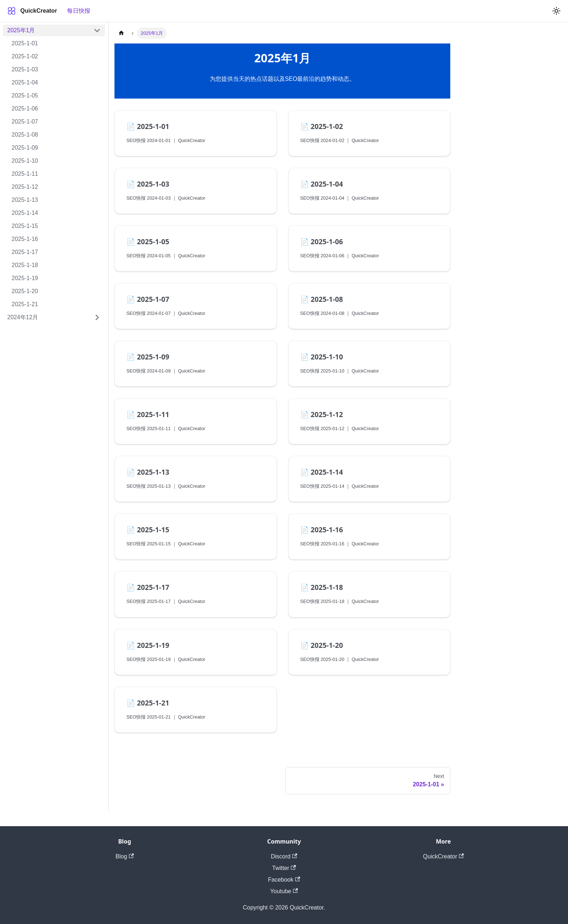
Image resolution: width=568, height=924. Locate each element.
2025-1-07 (25, 122)
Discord (284, 856)
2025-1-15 (25, 226)
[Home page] (121, 33)
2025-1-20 (25, 291)
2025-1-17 (25, 252)
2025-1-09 (25, 148)
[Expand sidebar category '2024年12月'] (97, 317)
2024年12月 (23, 317)
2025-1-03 (25, 69)
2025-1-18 (25, 265)
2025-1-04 (25, 82)
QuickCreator (444, 856)
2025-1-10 (25, 161)
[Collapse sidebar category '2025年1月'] (97, 30)
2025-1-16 (25, 239)
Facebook (284, 880)
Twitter (284, 868)
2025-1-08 (25, 135)
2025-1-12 (25, 187)
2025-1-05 (25, 95)
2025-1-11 (25, 174)
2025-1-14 (25, 213)
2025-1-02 (25, 56)
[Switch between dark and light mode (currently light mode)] (556, 11)
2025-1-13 (25, 200)
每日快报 (79, 11)
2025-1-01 (25, 43)
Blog (125, 856)
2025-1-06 (25, 109)
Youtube (284, 891)
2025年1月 (21, 30)
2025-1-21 (25, 304)
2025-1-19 (25, 278)
